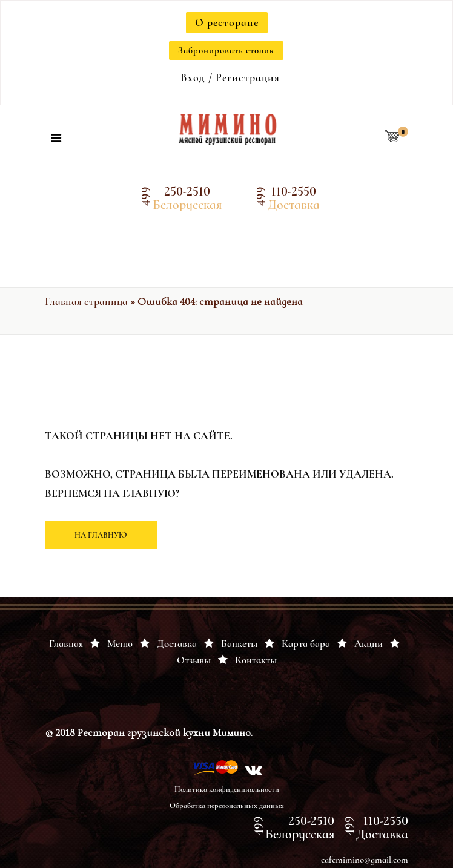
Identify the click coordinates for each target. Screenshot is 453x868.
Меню (120, 644)
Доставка (177, 644)
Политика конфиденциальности (227, 789)
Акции (369, 644)
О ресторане (227, 22)
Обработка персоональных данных (227, 806)
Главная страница (86, 301)
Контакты (256, 660)
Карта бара (306, 644)
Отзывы (194, 660)
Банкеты (239, 644)
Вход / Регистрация (230, 77)
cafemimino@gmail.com (365, 860)
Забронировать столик (226, 50)
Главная (66, 644)
